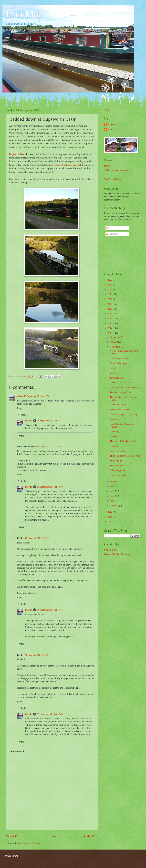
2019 (110, 304)
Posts (110, 228)
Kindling (114, 446)
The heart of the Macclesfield (123, 441)
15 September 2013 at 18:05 (48, 447)
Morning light (116, 461)
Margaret (112, 124)
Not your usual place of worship (124, 388)
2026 (110, 280)
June (113, 491)
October (114, 342)
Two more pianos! (118, 378)
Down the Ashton (118, 405)
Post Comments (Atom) (29, 843)
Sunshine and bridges (119, 410)
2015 (110, 323)
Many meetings (117, 466)
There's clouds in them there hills (125, 456)
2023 (110, 285)
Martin (29, 421)
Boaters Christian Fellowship (117, 554)
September (115, 347)
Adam (20, 396)
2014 (110, 328)
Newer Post (13, 836)
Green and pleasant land (121, 383)
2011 (110, 517)
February (115, 506)
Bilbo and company (119, 363)
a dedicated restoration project (67, 165)
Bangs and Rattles (118, 451)
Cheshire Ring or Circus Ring (123, 414)
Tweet (107, 110)
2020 (110, 299)
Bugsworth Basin (17, 154)
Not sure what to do (119, 358)
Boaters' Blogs (111, 550)
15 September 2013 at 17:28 (37, 396)
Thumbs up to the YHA (120, 392)
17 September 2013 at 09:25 (36, 655)
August (114, 481)
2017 (110, 314)
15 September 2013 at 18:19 (50, 487)
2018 (110, 309)
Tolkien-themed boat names (117, 170)
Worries (113, 373)
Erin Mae (24, 14)
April (113, 501)
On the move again (118, 475)
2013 (110, 333)
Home (52, 836)
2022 (110, 289)
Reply (20, 408)
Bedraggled (115, 419)
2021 (110, 294)
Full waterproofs (117, 470)
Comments (112, 234)
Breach (113, 368)
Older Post (91, 836)
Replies (24, 415)
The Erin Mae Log (113, 179)
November (115, 337)
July (113, 486)
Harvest (113, 437)
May (113, 496)
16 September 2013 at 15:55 (36, 538)
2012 (110, 512)
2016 (110, 319)
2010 (110, 522)
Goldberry (114, 432)
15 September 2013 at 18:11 (50, 421)
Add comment (17, 751)
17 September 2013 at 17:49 (50, 714)
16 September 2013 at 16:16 (50, 610)
